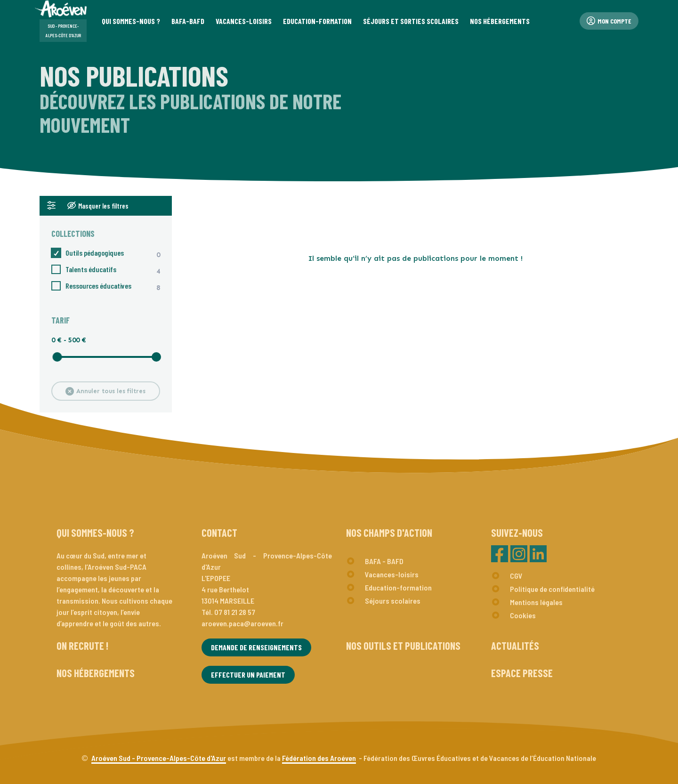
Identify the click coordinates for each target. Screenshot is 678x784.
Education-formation (398, 587)
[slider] (57, 357)
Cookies (523, 615)
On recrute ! (82, 646)
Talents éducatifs (84, 269)
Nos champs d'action (389, 533)
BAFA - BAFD (384, 561)
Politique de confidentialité (552, 589)
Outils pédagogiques (88, 253)
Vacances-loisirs (392, 574)
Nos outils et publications (403, 646)
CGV (516, 576)
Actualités (515, 646)
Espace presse (522, 673)
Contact (219, 533)
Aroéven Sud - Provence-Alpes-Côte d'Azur (159, 758)
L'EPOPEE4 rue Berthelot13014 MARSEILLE (228, 589)
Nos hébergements (96, 673)
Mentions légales (536, 602)
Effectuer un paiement (248, 675)
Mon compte (609, 21)
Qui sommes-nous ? (95, 533)
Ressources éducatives (91, 286)
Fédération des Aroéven (319, 758)
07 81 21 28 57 (235, 612)
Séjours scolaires (393, 601)
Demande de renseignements (256, 647)
